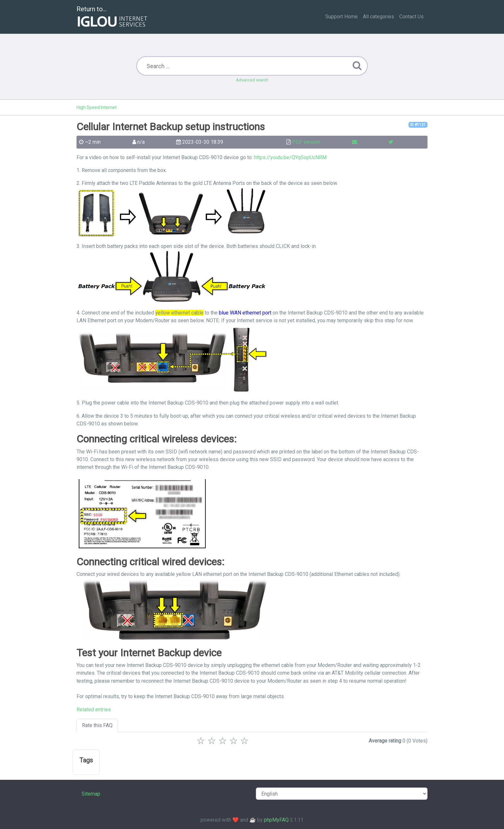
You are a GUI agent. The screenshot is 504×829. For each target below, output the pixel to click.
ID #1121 (418, 125)
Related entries (94, 710)
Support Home (342, 17)
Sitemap (91, 794)
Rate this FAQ (97, 725)
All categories (378, 17)
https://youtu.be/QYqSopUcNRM (290, 157)
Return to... (113, 17)
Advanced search (252, 80)
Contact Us (411, 17)
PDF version (306, 142)
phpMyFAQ (276, 820)
